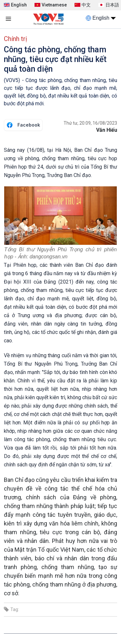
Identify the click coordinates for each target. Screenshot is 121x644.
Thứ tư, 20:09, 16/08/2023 (90, 123)
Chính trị (15, 39)
